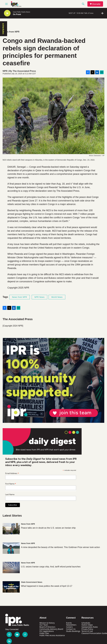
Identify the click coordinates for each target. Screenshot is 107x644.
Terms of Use (87, 631)
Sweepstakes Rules (90, 627)
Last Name (10, 494)
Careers (69, 627)
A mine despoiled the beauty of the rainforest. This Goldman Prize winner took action (60, 547)
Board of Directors (47, 627)
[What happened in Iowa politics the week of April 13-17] (11, 587)
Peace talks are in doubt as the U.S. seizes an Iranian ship (48, 528)
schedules (3, 29)
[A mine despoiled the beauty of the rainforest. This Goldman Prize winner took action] (11, 548)
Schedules (86, 623)
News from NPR (11, 32)
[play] (7, 13)
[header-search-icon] (83, 4)
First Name (11, 484)
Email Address (12, 473)
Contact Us (71, 629)
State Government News (32, 582)
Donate (96, 4)
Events (69, 623)
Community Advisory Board (51, 629)
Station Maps (87, 625)
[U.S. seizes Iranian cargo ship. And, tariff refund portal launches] (11, 567)
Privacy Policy (87, 629)
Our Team (44, 625)
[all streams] (103, 13)
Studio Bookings (73, 631)
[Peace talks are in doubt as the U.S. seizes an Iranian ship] (11, 529)
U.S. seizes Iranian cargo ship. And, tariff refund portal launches (51, 567)
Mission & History (47, 623)
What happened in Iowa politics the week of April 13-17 (47, 586)
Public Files (44, 633)
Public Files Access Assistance (52, 635)
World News (57, 297)
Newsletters (71, 625)
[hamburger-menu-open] (6, 4)
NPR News (39, 297)
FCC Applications (47, 631)
